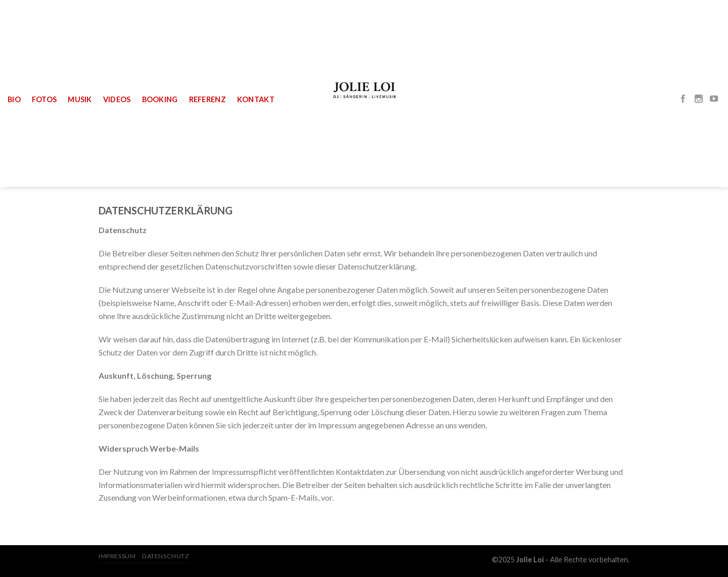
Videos (117, 99)
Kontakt (256, 99)
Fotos (44, 99)
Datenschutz (166, 556)
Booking (160, 99)
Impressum (117, 556)
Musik (80, 99)
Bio (14, 99)
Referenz (208, 99)
